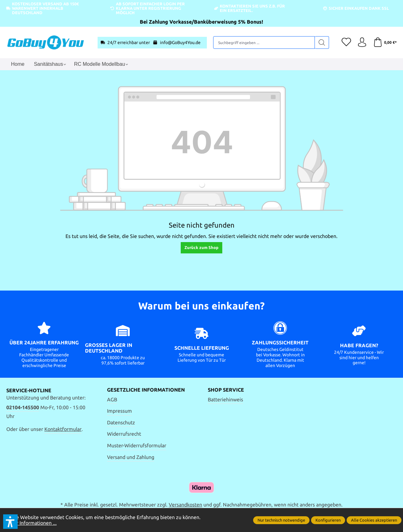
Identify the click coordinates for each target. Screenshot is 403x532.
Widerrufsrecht (124, 434)
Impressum (119, 411)
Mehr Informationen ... (31, 523)
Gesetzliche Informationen (146, 390)
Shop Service (226, 390)
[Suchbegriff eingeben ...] (264, 42)
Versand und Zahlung (131, 457)
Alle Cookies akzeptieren (374, 520)
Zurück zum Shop (201, 247)
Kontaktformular (63, 429)
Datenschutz (121, 422)
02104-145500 (23, 407)
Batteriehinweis (225, 399)
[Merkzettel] (346, 42)
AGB (112, 399)
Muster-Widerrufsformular (137, 445)
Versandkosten (185, 505)
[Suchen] (322, 42)
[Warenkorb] (385, 42)
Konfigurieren (328, 520)
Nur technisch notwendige (281, 520)
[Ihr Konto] (362, 42)
